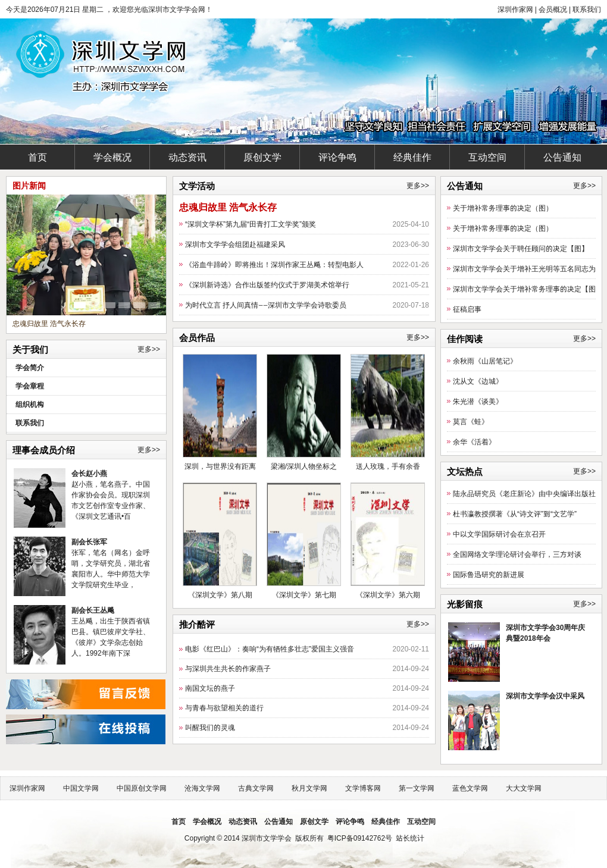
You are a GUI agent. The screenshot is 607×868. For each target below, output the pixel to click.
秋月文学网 (309, 788)
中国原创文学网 (142, 788)
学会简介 (30, 367)
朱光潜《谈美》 (478, 401)
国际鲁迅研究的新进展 (489, 574)
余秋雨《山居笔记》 (485, 361)
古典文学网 (256, 788)
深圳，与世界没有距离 (220, 466)
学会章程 (30, 386)
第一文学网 (417, 788)
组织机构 (30, 404)
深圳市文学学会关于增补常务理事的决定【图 (524, 289)
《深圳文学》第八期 (220, 595)
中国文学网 (81, 788)
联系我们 (587, 9)
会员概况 (553, 9)
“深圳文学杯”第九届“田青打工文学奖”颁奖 (251, 224)
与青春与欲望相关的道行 (224, 708)
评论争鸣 (337, 157)
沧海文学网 (202, 788)
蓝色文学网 (470, 788)
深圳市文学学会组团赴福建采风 (235, 244)
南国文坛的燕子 (210, 688)
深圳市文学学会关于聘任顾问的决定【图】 (521, 248)
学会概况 (112, 157)
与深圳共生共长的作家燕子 (228, 668)
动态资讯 (187, 157)
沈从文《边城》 (478, 381)
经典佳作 (412, 157)
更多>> (149, 349)
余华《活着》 (474, 442)
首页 (37, 157)
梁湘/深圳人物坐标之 (304, 466)
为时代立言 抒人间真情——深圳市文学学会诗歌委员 (266, 305)
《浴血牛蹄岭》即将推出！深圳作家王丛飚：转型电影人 (274, 264)
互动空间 (487, 157)
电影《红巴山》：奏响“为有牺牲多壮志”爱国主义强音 (270, 649)
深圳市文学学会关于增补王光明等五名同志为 (524, 269)
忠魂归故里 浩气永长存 (49, 323)
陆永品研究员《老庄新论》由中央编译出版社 (524, 493)
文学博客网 (363, 788)
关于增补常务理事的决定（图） (503, 208)
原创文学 (262, 157)
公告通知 (562, 157)
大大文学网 (524, 788)
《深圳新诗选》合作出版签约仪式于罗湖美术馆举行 (267, 285)
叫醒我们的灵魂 (210, 727)
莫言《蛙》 (471, 422)
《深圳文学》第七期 (304, 595)
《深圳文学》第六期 (388, 595)
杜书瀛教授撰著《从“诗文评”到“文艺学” (515, 514)
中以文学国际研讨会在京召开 (499, 534)
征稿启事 (467, 309)
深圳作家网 (515, 9)
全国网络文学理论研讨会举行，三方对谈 (517, 554)
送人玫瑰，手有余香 (388, 466)
